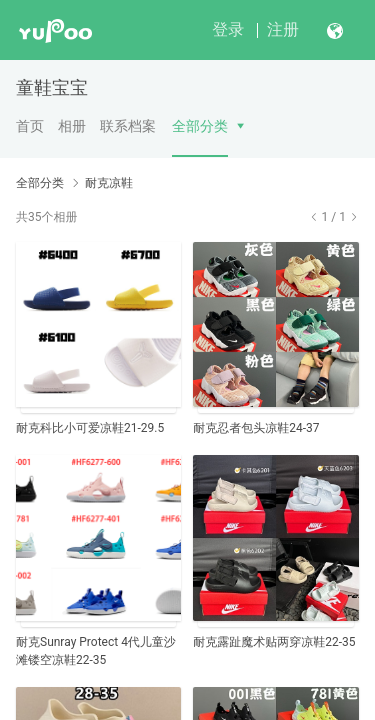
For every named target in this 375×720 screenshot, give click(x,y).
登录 (228, 29)
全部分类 (200, 126)
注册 (283, 29)
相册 (72, 126)
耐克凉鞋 (109, 183)
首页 (30, 126)
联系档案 (128, 126)
